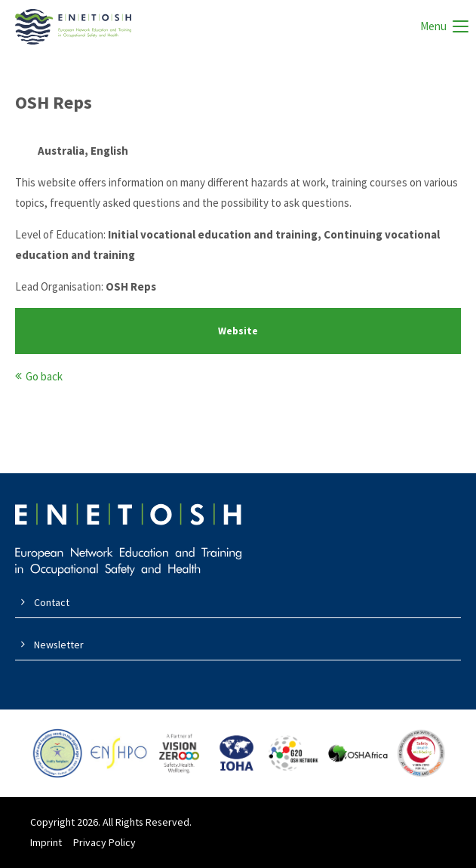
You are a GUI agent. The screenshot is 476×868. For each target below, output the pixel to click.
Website (238, 331)
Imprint (46, 842)
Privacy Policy (104, 842)
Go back (44, 376)
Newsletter (59, 645)
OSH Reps (54, 102)
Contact (52, 602)
